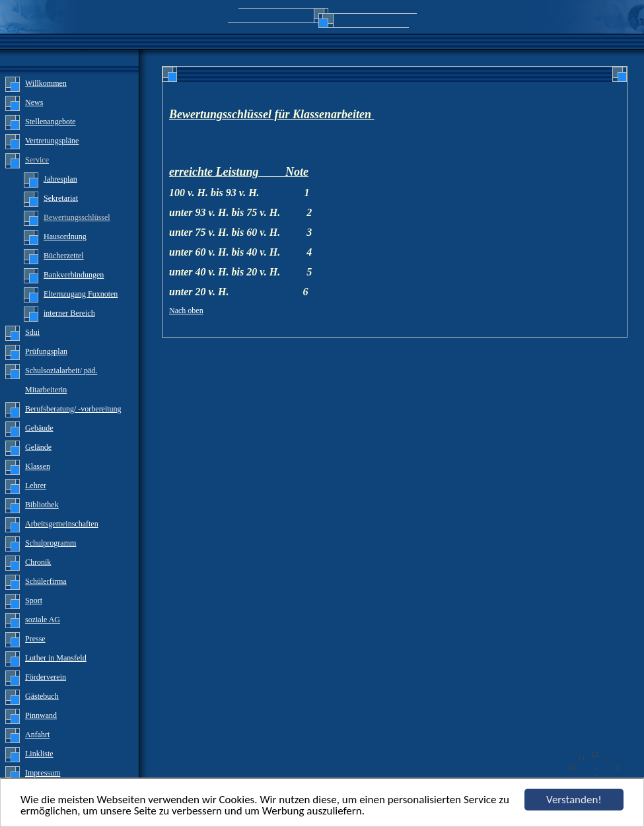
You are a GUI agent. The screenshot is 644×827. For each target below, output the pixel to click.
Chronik (38, 562)
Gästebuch (42, 696)
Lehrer (36, 485)
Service (37, 160)
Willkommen (46, 83)
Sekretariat (61, 198)
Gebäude (39, 428)
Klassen (38, 466)
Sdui (32, 332)
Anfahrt (37, 735)
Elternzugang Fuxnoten (81, 294)
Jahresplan (60, 179)
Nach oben (186, 310)
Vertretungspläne (52, 141)
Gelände (38, 447)
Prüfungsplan (46, 351)
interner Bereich (69, 313)
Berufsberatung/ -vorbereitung (73, 409)
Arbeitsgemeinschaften (62, 524)
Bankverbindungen (74, 275)
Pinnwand (41, 715)
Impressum (43, 773)
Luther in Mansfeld (56, 658)
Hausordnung (65, 236)
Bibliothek (42, 505)
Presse (35, 639)
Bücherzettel (64, 256)
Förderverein (46, 677)
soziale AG (43, 620)
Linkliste (39, 754)
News (34, 102)
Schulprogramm (51, 543)
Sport (34, 600)
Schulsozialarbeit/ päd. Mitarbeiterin (61, 380)
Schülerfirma (46, 581)
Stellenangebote (51, 122)
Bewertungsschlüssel (77, 217)
